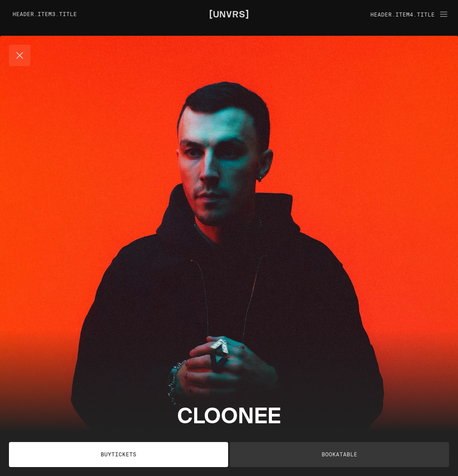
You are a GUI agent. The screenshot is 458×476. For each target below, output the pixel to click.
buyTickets (119, 454)
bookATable (339, 454)
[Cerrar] (20, 55)
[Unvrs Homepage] (229, 13)
